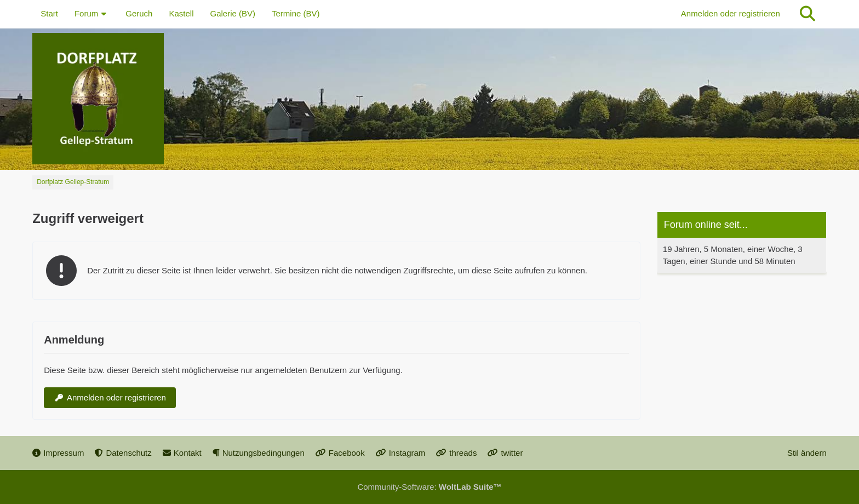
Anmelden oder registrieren (731, 13)
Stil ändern (807, 453)
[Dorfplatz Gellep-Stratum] (429, 99)
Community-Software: (429, 487)
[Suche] (808, 14)
